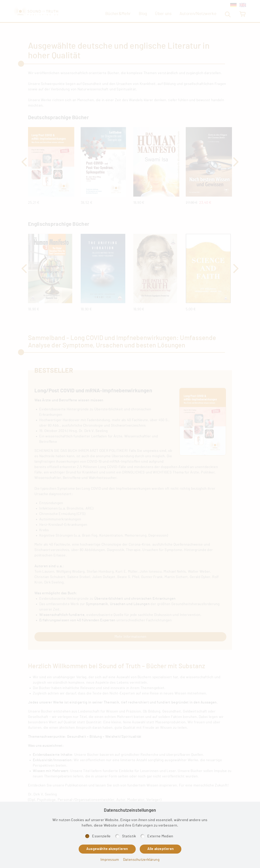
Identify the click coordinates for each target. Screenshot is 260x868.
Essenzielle (101, 836)
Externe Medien (160, 836)
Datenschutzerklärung (141, 860)
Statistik (129, 836)
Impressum (110, 860)
